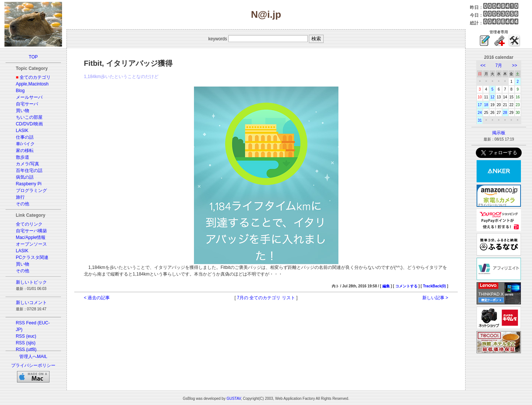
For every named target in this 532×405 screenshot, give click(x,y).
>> (515, 65)
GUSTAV (234, 399)
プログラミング (31, 190)
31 (480, 120)
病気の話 (25, 177)
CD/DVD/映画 (29, 124)
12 (492, 97)
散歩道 (23, 157)
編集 (386, 286)
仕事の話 (25, 137)
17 (480, 105)
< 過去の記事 (97, 298)
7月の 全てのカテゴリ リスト (266, 298)
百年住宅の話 (29, 171)
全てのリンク (29, 224)
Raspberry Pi (29, 184)
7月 (499, 65)
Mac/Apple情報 (31, 237)
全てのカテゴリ (35, 77)
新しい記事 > (435, 298)
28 (505, 113)
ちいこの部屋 (29, 117)
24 (480, 113)
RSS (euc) (26, 336)
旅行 (20, 197)
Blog (20, 91)
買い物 (23, 111)
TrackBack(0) (434, 286)
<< (483, 65)
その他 (23, 204)
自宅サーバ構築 (31, 231)
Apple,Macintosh (32, 84)
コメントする (406, 286)
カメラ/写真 (28, 164)
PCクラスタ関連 (32, 257)
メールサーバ (29, 97)
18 (486, 105)
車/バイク (25, 144)
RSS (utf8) (26, 350)
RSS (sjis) (26, 343)
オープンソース (31, 244)
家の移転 (25, 151)
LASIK (22, 131)
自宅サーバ (27, 104)
